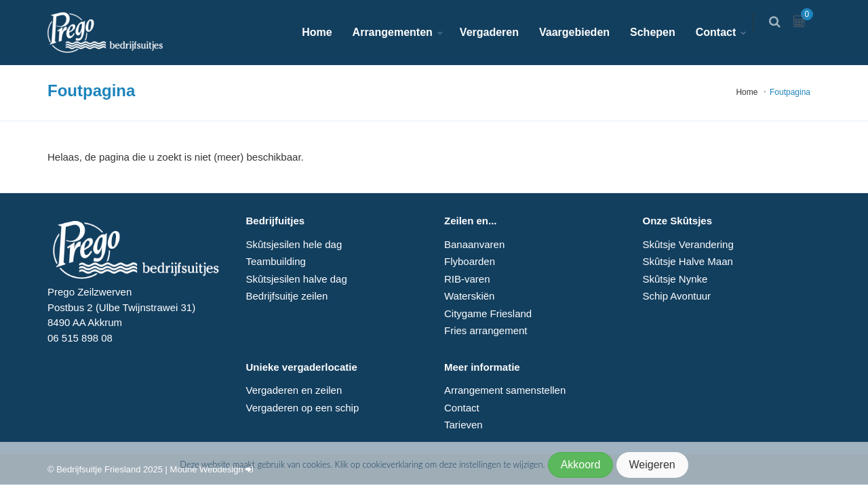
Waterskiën (469, 296)
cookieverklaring (393, 464)
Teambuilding (276, 261)
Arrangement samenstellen (505, 390)
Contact (724, 32)
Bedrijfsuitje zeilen (287, 296)
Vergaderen (497, 32)
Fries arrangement (486, 330)
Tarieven (463, 425)
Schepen (661, 32)
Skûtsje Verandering (688, 244)
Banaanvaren (474, 244)
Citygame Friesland (488, 313)
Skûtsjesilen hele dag (294, 244)
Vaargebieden (583, 32)
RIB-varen (467, 279)
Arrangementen (400, 32)
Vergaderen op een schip (303, 408)
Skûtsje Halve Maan (687, 261)
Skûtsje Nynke (675, 279)
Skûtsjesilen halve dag (297, 279)
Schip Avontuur (676, 296)
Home (325, 32)
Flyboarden (470, 261)
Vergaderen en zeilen (294, 390)
